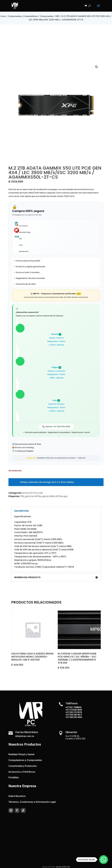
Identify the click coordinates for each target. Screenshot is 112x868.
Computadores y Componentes (25, 760)
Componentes (46, 16)
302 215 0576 (75, 712)
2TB (22, 496)
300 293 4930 (75, 717)
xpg (65, 496)
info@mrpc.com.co (25, 736)
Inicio (3, 16)
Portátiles (14, 777)
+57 (67, 710)
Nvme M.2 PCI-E (30, 493)
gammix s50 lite (33, 496)
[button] (97, 67)
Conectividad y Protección (23, 766)
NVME (51, 496)
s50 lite (59, 496)
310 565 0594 (75, 710)
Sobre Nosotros (17, 796)
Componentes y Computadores (23, 16)
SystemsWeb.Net (63, 867)
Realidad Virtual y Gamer (22, 754)
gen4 (45, 496)
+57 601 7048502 (73, 707)
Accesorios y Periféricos (22, 772)
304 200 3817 (75, 715)
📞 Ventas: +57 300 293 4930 (56, 427)
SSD (57, 16)
